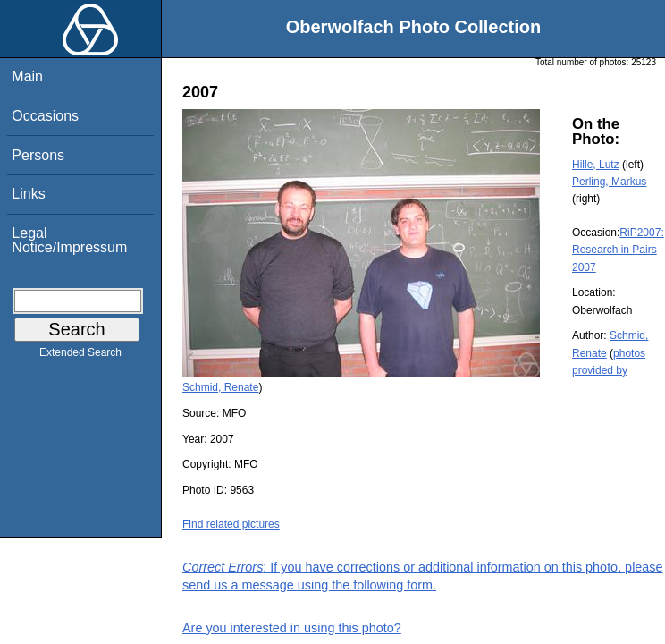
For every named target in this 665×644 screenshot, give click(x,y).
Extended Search (80, 356)
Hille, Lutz (596, 165)
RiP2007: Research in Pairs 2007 (618, 250)
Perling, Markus (609, 182)
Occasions (45, 116)
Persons (38, 155)
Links (28, 194)
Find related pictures (231, 524)
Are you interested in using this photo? (292, 628)
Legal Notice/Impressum (69, 240)
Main (27, 76)
